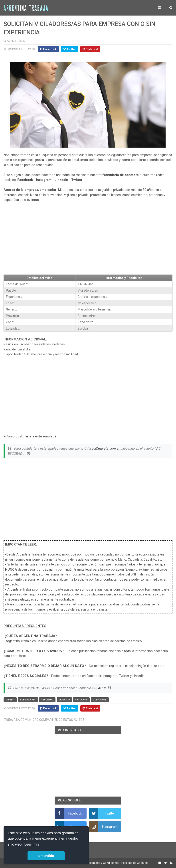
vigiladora (81, 700)
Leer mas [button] (32, 844)
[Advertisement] (88, 238)
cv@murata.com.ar (106, 449)
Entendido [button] (46, 856)
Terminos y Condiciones (104, 863)
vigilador (64, 700)
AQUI (102, 688)
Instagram (44, 180)
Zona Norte (100, 700)
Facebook (25, 180)
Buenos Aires (28, 700)
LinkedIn (61, 180)
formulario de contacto (121, 175)
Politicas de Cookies (134, 863)
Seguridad (47, 700)
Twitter (77, 180)
